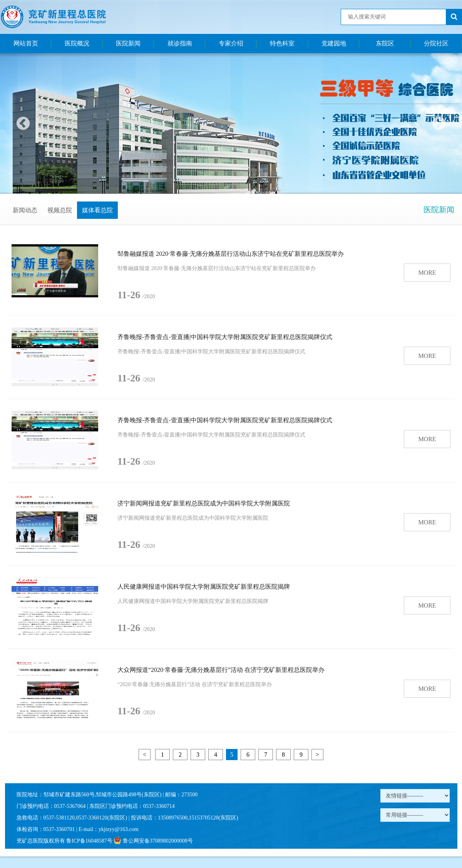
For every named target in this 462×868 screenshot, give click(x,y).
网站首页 (26, 43)
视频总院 (60, 210)
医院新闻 (128, 43)
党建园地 (334, 43)
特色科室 (282, 43)
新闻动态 (25, 210)
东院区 (385, 43)
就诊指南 (180, 43)
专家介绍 (231, 43)
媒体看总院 (97, 210)
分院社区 (436, 43)
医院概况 (77, 43)
